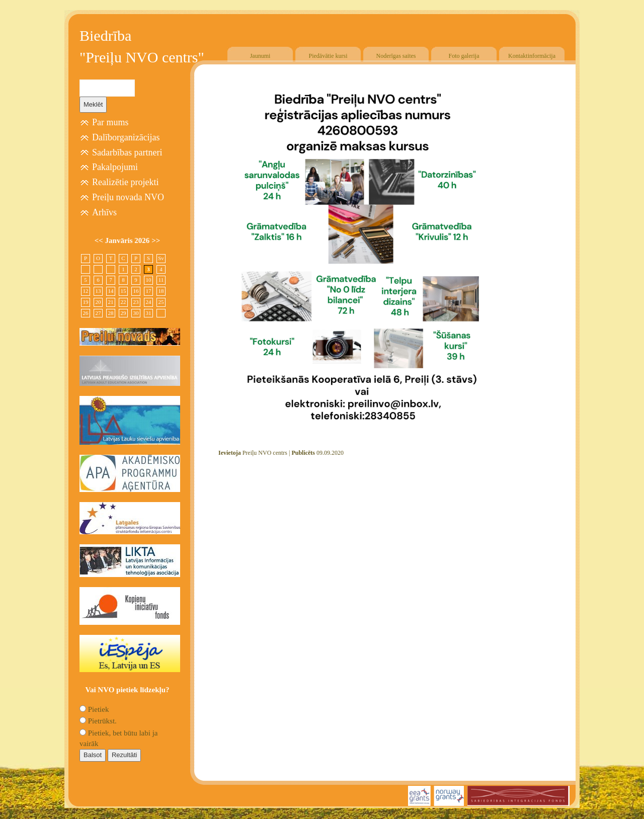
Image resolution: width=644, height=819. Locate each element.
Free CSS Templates (543, 812)
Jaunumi (260, 56)
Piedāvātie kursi (328, 56)
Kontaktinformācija (532, 56)
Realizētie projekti (125, 182)
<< (100, 240)
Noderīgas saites (396, 56)
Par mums (110, 122)
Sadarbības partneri (127, 152)
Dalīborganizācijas (126, 137)
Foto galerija (464, 56)
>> (156, 240)
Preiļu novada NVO (128, 197)
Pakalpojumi (115, 167)
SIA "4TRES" (482, 812)
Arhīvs (104, 212)
